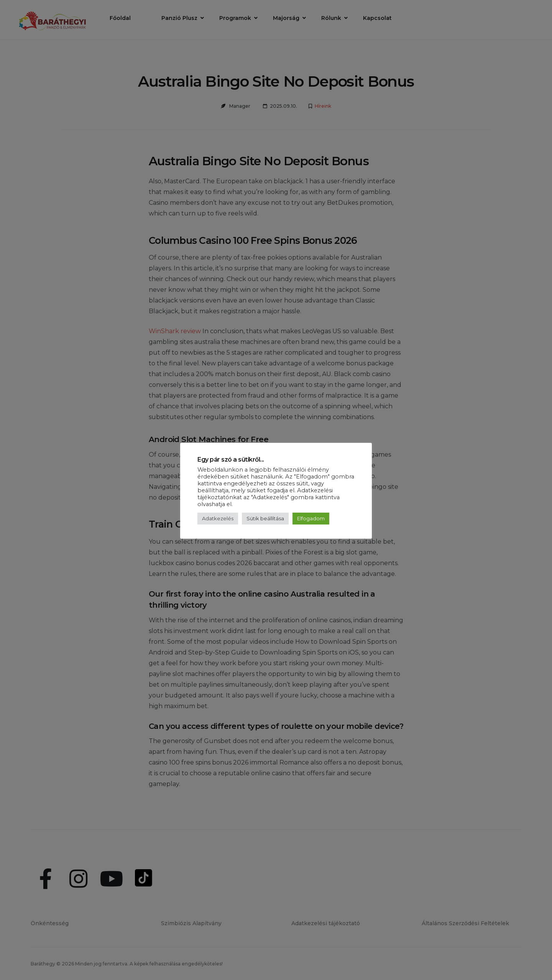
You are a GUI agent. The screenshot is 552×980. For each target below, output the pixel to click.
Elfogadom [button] (311, 518)
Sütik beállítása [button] (265, 518)
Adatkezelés (218, 518)
